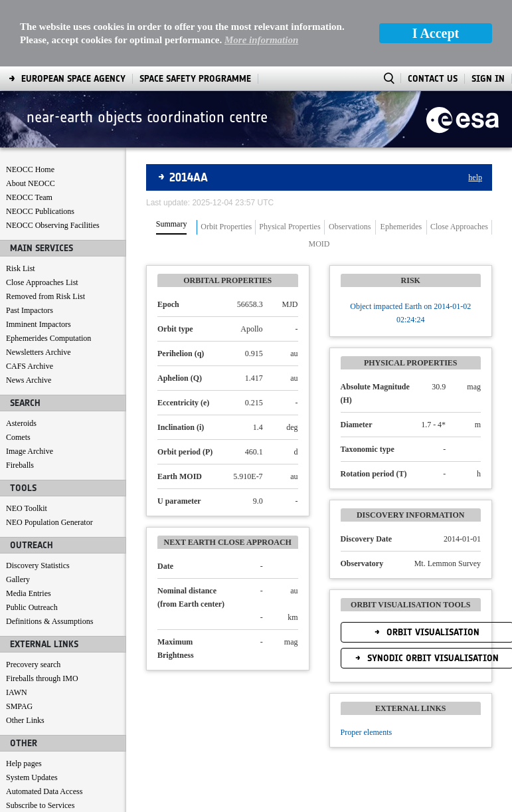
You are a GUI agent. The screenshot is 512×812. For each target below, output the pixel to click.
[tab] (172, 161)
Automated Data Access (44, 725)
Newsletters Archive (39, 286)
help (475, 111)
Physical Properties (290, 160)
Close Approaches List (42, 216)
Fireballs (20, 399)
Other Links (25, 654)
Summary (172, 158)
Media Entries (29, 527)
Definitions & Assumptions (49, 555)
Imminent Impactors (39, 258)
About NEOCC (31, 117)
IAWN (17, 626)
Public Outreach (32, 541)
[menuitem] (39, 799)
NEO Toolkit (27, 442)
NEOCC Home (30, 103)
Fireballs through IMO (42, 612)
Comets (18, 371)
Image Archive (30, 385)
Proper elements (367, 666)
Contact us (23, 753)
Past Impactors (30, 244)
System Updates (32, 711)
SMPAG (19, 640)
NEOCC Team (29, 131)
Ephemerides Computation (48, 272)
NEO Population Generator (49, 456)
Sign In (488, 12)
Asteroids (21, 357)
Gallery (18, 513)
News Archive (29, 314)
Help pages (24, 697)
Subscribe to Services (40, 739)
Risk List (21, 202)
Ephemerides (401, 160)
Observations (350, 160)
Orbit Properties (226, 160)
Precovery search (33, 598)
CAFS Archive (30, 300)
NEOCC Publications (40, 145)
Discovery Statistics (38, 499)
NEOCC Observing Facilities (53, 159)
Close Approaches (459, 160)
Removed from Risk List (45, 230)
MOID (319, 178)
